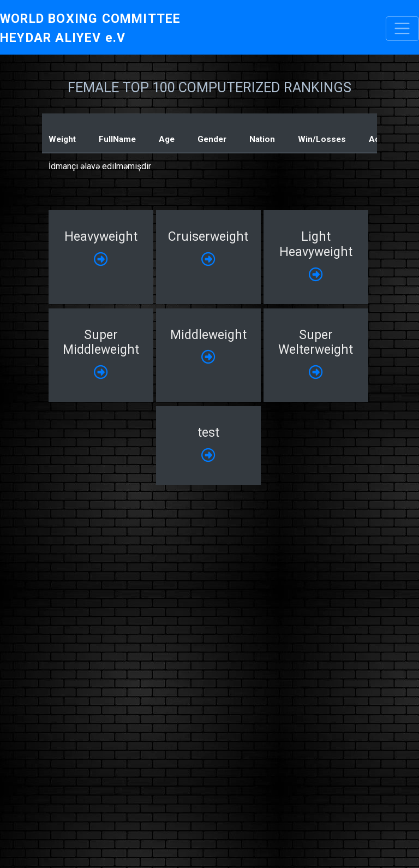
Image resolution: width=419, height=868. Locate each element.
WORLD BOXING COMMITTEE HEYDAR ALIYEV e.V (90, 28)
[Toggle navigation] (402, 29)
